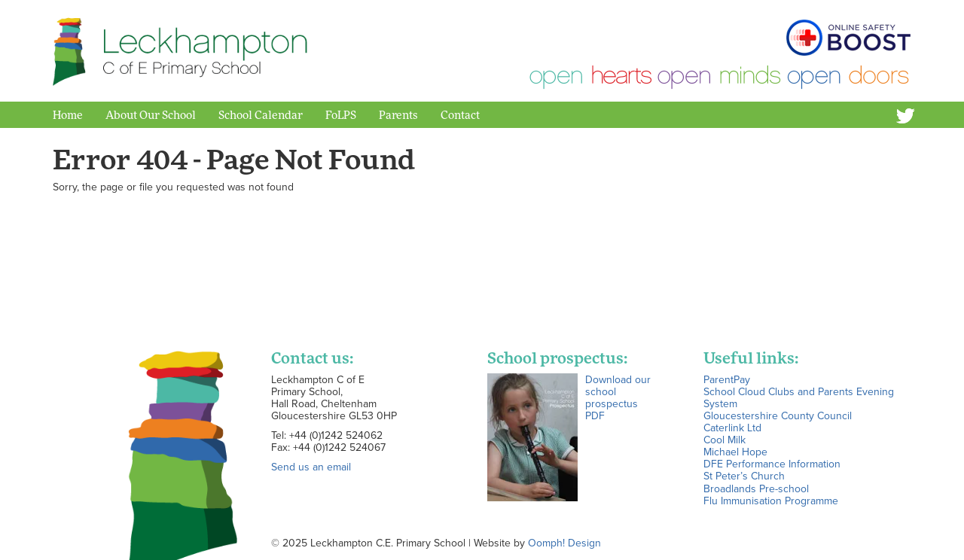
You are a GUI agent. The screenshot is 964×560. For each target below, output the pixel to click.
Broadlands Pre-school (756, 488)
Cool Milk (725, 440)
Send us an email (311, 467)
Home (68, 114)
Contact (460, 114)
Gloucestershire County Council (778, 415)
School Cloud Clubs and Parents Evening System (799, 397)
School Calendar (261, 114)
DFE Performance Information (772, 464)
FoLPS (341, 114)
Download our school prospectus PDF (618, 397)
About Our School (151, 114)
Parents (398, 114)
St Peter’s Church (744, 476)
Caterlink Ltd (732, 428)
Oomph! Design (564, 543)
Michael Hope (735, 452)
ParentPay (727, 379)
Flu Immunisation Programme (771, 501)
